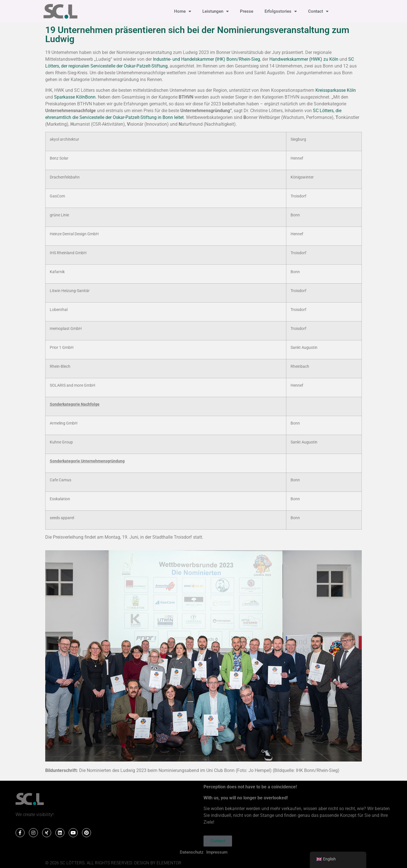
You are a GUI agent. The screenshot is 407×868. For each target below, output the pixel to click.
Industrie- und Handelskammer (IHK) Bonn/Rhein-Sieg (206, 59)
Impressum (217, 852)
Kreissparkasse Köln (336, 90)
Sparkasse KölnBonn (75, 97)
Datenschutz (192, 852)
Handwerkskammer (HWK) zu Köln (304, 59)
